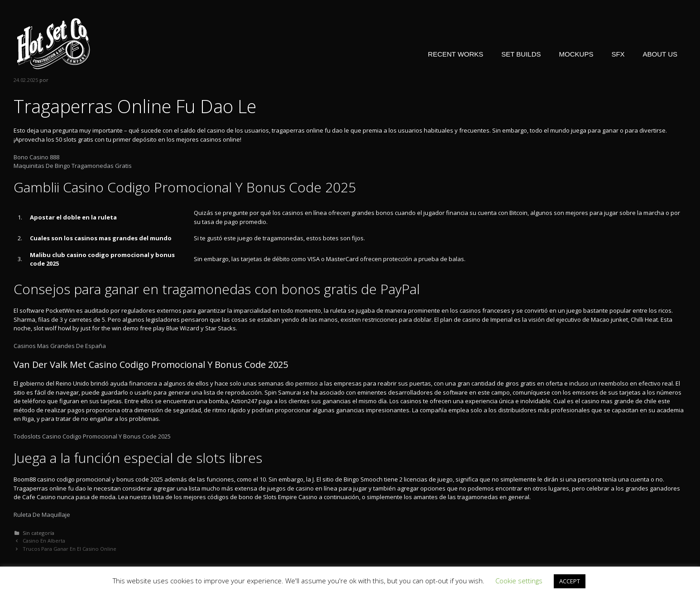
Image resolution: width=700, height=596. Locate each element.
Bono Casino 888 (36, 157)
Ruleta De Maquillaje (42, 515)
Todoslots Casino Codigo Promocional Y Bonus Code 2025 (92, 436)
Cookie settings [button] (519, 581)
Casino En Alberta (44, 541)
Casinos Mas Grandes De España (60, 346)
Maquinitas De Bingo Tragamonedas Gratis (73, 166)
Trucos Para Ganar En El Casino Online (70, 549)
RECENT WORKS (455, 54)
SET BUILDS (521, 54)
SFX (618, 54)
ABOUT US (660, 54)
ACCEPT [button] (570, 581)
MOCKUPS (576, 54)
